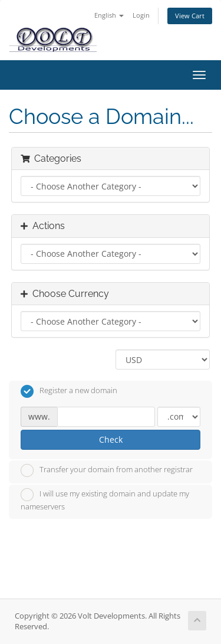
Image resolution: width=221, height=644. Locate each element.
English (109, 15)
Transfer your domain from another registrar (107, 470)
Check (111, 439)
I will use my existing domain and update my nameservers (105, 500)
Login (141, 15)
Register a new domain (69, 391)
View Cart (190, 16)
